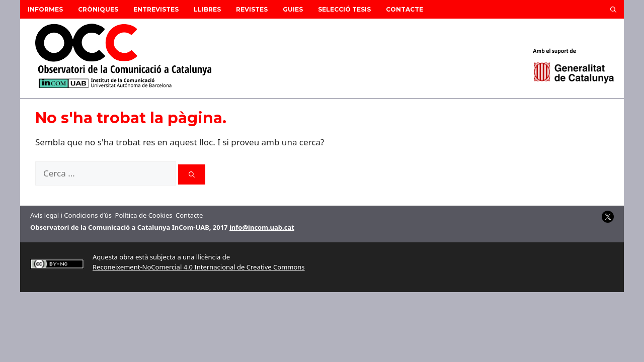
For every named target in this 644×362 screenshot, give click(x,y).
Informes (45, 9)
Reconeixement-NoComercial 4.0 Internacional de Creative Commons (199, 267)
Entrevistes (156, 9)
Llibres (207, 9)
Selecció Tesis (344, 9)
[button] (613, 9)
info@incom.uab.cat (262, 227)
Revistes (252, 9)
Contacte (405, 9)
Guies (293, 9)
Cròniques (98, 9)
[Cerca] (192, 174)
